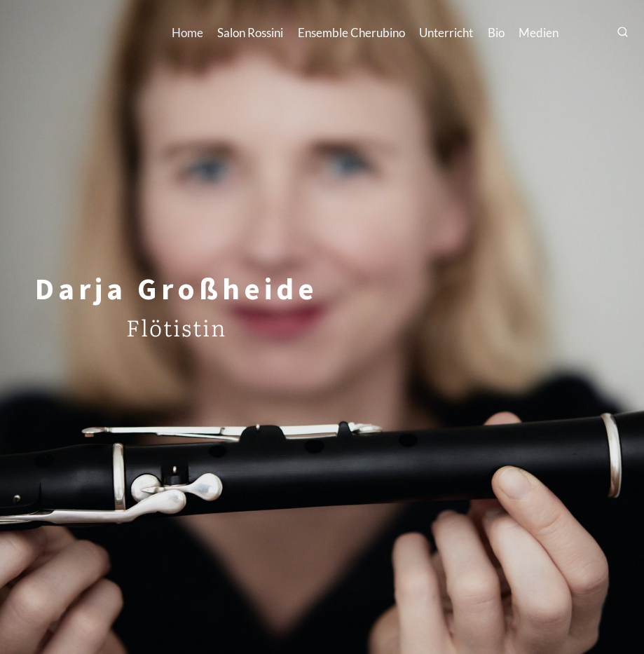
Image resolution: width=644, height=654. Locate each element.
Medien (539, 33)
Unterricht (446, 33)
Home (187, 33)
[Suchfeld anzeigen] (623, 33)
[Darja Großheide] (83, 33)
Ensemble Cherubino (351, 33)
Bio (496, 33)
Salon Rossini (250, 33)
